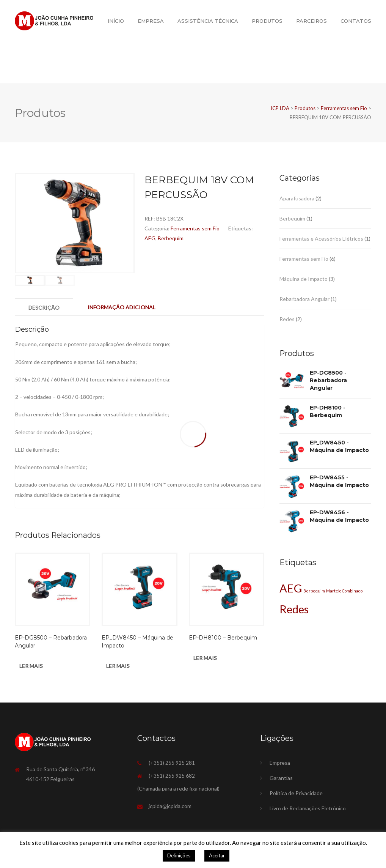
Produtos (267, 21)
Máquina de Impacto (304, 279)
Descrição (44, 308)
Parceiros (311, 21)
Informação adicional (122, 307)
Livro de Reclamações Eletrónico (308, 808)
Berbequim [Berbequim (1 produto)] (314, 591)
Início (116, 21)
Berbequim (171, 238)
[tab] (44, 307)
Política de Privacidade (296, 793)
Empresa (151, 21)
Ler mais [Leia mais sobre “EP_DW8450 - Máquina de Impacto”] (118, 666)
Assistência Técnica (208, 21)
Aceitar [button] (217, 855)
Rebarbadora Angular (304, 299)
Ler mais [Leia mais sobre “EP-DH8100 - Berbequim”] (205, 658)
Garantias (281, 778)
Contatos (356, 21)
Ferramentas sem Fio (195, 228)
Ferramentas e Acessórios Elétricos (321, 239)
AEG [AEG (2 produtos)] (291, 588)
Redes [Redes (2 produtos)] (294, 609)
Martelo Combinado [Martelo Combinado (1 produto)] (344, 591)
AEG (150, 238)
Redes (287, 319)
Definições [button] (179, 855)
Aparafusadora (297, 198)
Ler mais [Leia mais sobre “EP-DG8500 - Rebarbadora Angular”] (31, 666)
